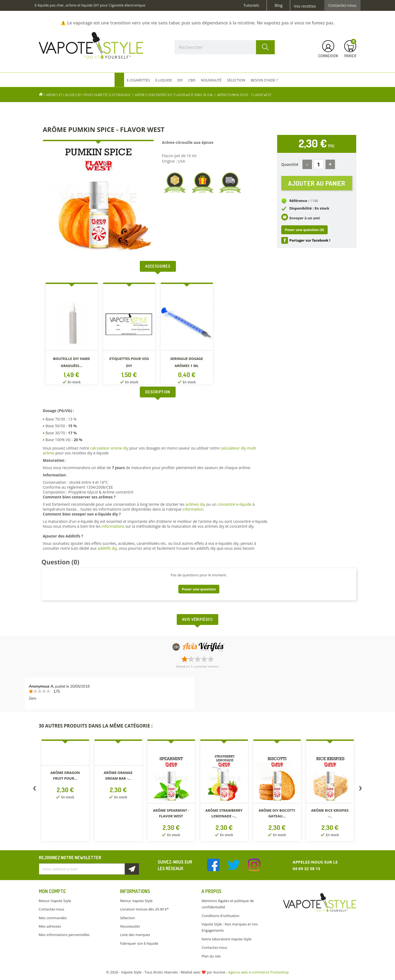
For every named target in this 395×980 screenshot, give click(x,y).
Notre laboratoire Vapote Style (226, 939)
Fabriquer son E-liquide (139, 943)
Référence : (299, 201)
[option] (72, 335)
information (193, 509)
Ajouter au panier (317, 183)
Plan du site (211, 956)
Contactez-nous (342, 5)
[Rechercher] (225, 47)
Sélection (127, 918)
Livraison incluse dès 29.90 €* (144, 909)
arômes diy (195, 504)
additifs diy (107, 548)
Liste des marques (135, 935)
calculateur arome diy (109, 448)
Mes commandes (53, 918)
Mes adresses (50, 926)
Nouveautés (130, 926)
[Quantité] (319, 164)
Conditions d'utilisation (220, 916)
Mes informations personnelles (64, 935)
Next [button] (361, 789)
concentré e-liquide (235, 504)
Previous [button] (35, 789)
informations (113, 526)
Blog (278, 5)
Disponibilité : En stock (309, 209)
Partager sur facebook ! (310, 241)
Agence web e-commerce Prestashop (258, 972)
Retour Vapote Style (55, 901)
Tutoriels (251, 5)
